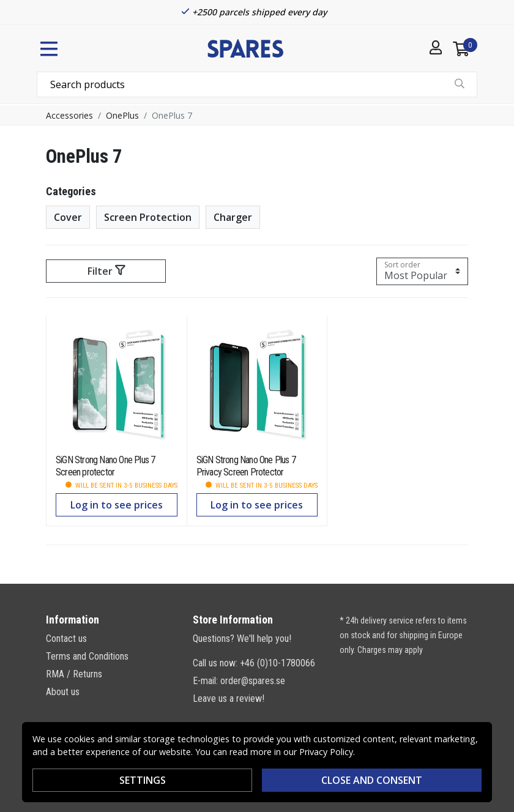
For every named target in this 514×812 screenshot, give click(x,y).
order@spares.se (253, 681)
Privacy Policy (326, 752)
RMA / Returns (74, 674)
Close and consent (372, 780)
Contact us (66, 639)
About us (63, 692)
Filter (106, 271)
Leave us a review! (229, 698)
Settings (143, 780)
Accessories (69, 115)
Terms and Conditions (87, 656)
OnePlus (122, 115)
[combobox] (257, 84)
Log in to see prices (117, 505)
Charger (233, 217)
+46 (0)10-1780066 (277, 663)
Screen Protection (148, 217)
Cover (68, 217)
